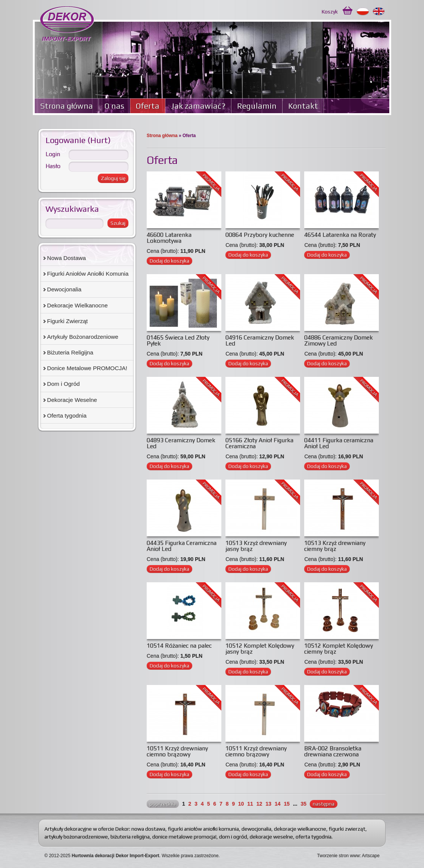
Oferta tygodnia (67, 416)
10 (241, 804)
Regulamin (257, 106)
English (379, 12)
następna (324, 804)
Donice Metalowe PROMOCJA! (87, 368)
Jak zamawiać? (198, 106)
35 (303, 804)
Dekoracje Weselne (72, 400)
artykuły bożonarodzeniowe (76, 837)
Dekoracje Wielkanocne (77, 305)
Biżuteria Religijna (70, 352)
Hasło (53, 166)
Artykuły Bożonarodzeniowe (83, 337)
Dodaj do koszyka (169, 261)
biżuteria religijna (130, 837)
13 (268, 804)
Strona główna (67, 106)
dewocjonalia (256, 829)
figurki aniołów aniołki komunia (203, 829)
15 (287, 804)
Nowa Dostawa (66, 258)
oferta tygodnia (314, 837)
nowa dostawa (148, 829)
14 (278, 804)
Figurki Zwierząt (67, 321)
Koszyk (330, 12)
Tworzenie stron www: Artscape (348, 856)
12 (259, 804)
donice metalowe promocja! (184, 837)
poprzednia (163, 804)
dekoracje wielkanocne (300, 829)
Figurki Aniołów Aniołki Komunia (88, 274)
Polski (363, 12)
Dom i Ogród (63, 384)
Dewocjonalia (64, 289)
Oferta (148, 106)
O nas (114, 106)
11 (250, 804)
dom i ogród (233, 837)
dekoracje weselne (271, 837)
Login (53, 154)
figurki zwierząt (347, 829)
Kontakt (303, 106)
